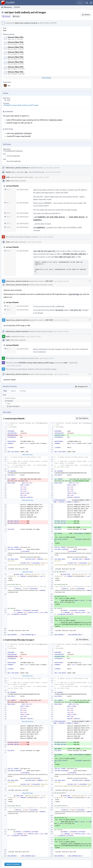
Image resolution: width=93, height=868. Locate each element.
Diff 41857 (49, 279)
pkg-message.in (14, 404)
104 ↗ (8, 216)
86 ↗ (7, 202)
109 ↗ (8, 226)
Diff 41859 (49, 318)
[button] (91, 3)
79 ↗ (7, 189)
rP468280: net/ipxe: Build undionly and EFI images (21, 105)
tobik (8, 100)
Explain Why (73, 360)
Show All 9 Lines (28, 452)
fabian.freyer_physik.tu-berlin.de (26, 23)
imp (9, 86)
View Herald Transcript (37, 172)
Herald (8, 172)
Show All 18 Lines (28, 498)
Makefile (10, 398)
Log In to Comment (13, 862)
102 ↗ (8, 213)
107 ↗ (8, 223)
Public (17, 16)
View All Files (46, 78)
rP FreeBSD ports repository (13, 150)
